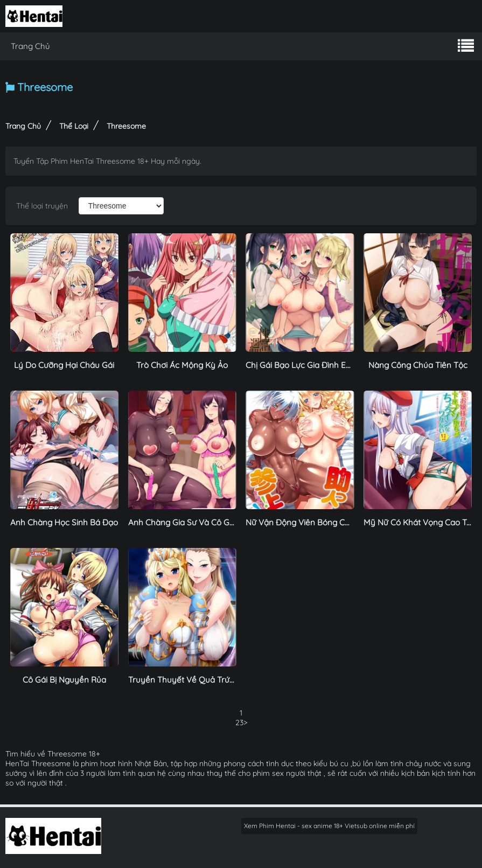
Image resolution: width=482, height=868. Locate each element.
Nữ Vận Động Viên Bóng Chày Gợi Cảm (320, 522)
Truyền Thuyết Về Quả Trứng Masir (195, 680)
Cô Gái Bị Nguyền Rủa (64, 680)
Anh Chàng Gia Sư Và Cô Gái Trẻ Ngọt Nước (211, 522)
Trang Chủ (30, 46)
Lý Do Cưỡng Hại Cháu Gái (64, 365)
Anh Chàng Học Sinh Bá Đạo (64, 522)
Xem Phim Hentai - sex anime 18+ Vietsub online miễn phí (329, 826)
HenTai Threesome (38, 763)
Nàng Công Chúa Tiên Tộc (418, 365)
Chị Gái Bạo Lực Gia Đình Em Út (305, 365)
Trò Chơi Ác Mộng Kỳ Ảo (182, 365)
